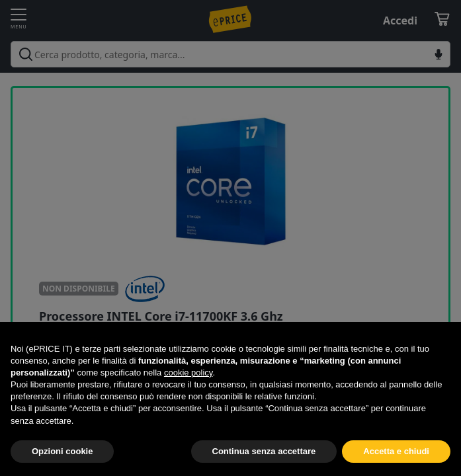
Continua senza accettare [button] (264, 451)
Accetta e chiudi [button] (396, 451)
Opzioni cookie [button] (62, 451)
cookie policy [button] (188, 373)
